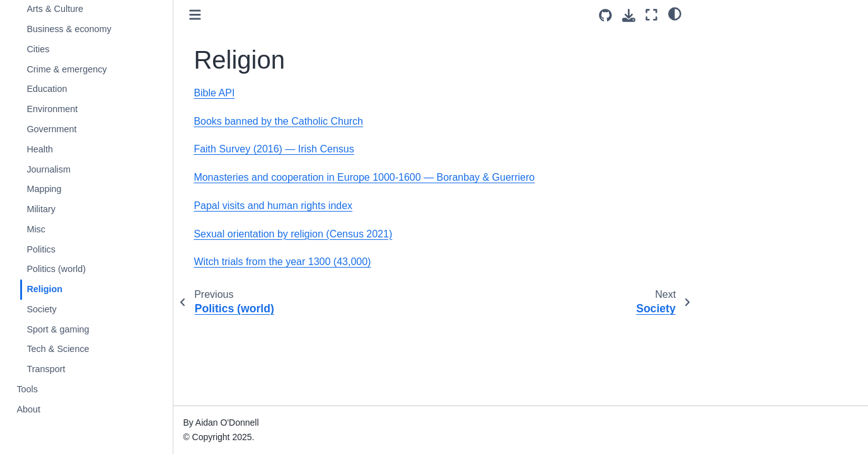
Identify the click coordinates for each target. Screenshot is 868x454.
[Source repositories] (605, 15)
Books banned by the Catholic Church (278, 121)
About (28, 409)
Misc (36, 229)
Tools (27, 389)
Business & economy (69, 29)
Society (41, 309)
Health (40, 149)
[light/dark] (675, 13)
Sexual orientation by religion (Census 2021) (293, 234)
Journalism (49, 169)
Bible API (214, 93)
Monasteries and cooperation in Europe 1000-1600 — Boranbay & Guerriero (364, 177)
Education (47, 89)
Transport (46, 369)
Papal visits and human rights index (273, 206)
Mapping (44, 189)
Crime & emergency (67, 69)
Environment (52, 109)
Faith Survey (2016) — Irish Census (274, 149)
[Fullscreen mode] (651, 15)
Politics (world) (56, 269)
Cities (38, 49)
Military (41, 209)
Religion (44, 289)
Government (51, 129)
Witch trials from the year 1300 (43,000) (282, 262)
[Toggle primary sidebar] (195, 15)
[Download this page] (629, 15)
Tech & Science (58, 349)
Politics (41, 249)
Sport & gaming (58, 329)
